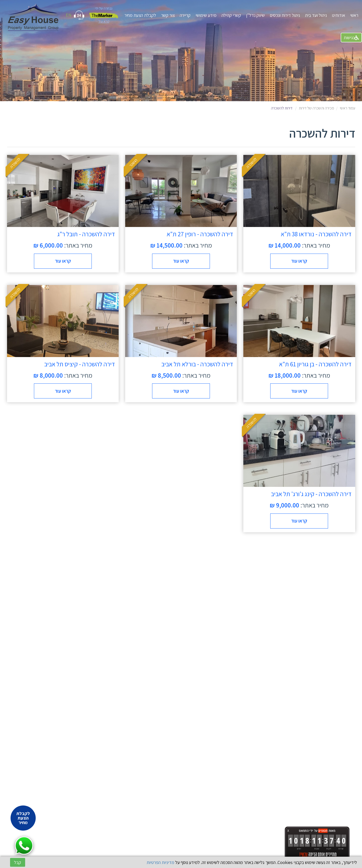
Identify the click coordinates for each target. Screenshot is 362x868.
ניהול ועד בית (316, 15)
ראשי (354, 15)
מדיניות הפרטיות (160, 862)
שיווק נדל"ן (255, 15)
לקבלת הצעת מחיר (140, 15)
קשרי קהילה (231, 15)
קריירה (185, 15)
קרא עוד (104, 21)
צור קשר (168, 15)
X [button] (288, 831)
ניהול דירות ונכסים (285, 15)
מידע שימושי (206, 15)
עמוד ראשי (348, 108)
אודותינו (338, 15)
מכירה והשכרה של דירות (316, 108)
